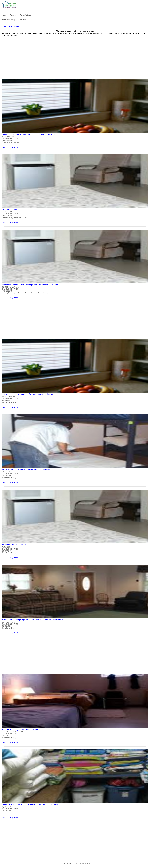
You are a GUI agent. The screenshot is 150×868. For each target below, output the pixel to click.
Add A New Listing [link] (8, 20)
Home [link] (4, 15)
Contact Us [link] (22, 20)
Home (4, 27)
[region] (75, 60)
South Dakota (13, 27)
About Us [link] (13, 15)
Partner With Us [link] (25, 15)
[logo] (9, 5)
